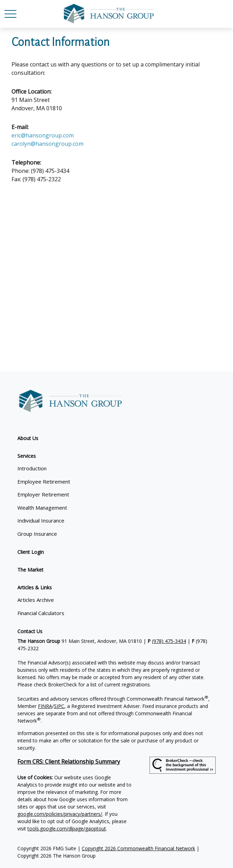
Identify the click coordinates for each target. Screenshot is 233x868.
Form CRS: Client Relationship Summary (69, 762)
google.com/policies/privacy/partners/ (60, 814)
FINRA (45, 706)
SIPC (59, 706)
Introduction (32, 468)
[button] (28, 438)
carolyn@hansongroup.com (47, 144)
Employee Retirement (44, 481)
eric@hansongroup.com (43, 135)
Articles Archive (36, 600)
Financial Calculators (41, 613)
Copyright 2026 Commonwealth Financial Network (138, 848)
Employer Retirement (43, 494)
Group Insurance (37, 534)
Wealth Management (42, 508)
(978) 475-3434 (169, 641)
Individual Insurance (41, 520)
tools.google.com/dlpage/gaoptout (67, 829)
